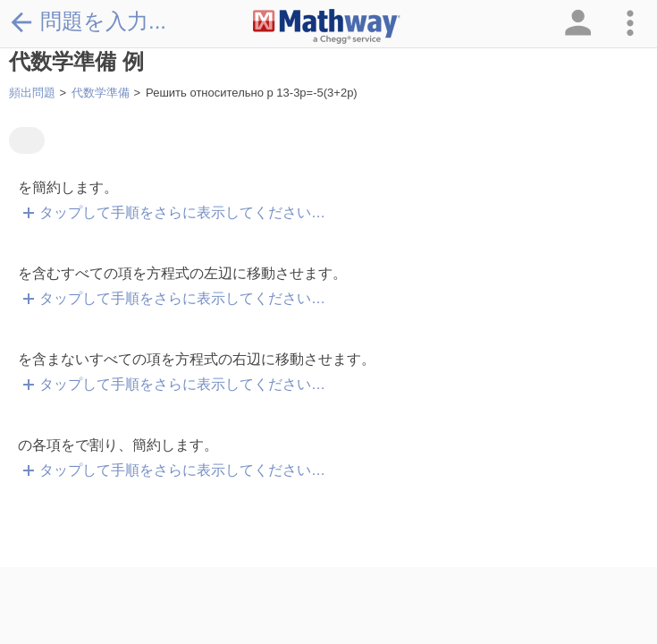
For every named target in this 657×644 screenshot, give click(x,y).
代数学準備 (101, 93)
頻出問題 (32, 93)
